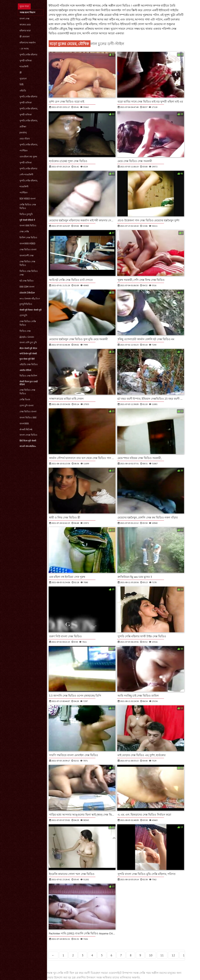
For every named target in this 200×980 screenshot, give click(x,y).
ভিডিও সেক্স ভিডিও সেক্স (29, 273)
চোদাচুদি (23, 315)
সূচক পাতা (24, 6)
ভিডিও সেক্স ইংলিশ (28, 376)
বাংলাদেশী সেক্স (27, 256)
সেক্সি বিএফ (25, 400)
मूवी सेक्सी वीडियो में (27, 220)
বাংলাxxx (24, 424)
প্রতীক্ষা (23, 127)
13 (185, 955)
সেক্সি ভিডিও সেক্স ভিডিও (28, 206)
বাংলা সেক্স (25, 19)
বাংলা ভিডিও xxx (28, 418)
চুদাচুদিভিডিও (26, 304)
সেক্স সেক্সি (24, 232)
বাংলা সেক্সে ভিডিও (29, 435)
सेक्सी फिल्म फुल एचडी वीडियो (29, 383)
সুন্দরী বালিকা (26, 61)
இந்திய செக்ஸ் (27, 337)
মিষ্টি (22, 85)
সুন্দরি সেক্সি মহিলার (28, 55)
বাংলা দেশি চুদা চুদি (28, 342)
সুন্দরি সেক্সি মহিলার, (29, 109)
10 (151, 955)
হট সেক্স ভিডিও (27, 281)
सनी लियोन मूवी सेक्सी (28, 354)
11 (162, 955)
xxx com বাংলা (27, 287)
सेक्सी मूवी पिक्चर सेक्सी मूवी (31, 310)
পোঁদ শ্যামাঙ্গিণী (26, 175)
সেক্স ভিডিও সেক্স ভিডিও (28, 263)
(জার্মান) (23, 133)
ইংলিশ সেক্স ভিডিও (28, 238)
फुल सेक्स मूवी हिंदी (27, 359)
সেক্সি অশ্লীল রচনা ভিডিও (116, 5)
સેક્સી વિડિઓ (26, 429)
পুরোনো (23, 79)
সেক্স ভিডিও (68, 24)
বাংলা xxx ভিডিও (28, 226)
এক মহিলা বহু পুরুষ (28, 157)
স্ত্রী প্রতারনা (25, 37)
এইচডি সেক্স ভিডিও (29, 364)
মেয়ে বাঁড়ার (25, 139)
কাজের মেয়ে (25, 25)
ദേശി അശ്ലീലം (28, 446)
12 (173, 955)
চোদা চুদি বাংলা (27, 406)
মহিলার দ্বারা (25, 31)
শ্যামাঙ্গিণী (24, 67)
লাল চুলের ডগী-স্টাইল (107, 44)
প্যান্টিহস (24, 151)
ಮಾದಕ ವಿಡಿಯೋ (27, 293)
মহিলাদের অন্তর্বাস (28, 43)
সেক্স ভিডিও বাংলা (28, 250)
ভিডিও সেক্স (25, 331)
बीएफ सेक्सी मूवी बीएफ (28, 348)
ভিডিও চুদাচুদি (26, 214)
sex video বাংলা (28, 199)
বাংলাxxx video (28, 244)
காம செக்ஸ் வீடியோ (30, 298)
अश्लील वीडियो (25, 370)
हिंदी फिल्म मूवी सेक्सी (28, 441)
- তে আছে (24, 49)
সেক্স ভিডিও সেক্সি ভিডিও (28, 323)
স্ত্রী (21, 73)
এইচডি (23, 91)
